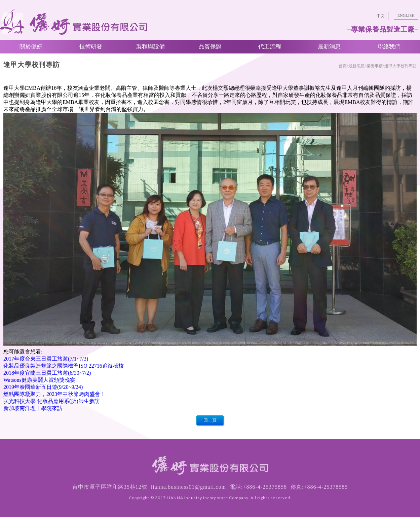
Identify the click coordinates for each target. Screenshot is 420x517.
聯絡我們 (389, 47)
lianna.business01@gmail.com (188, 487)
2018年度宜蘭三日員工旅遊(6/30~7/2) (47, 373)
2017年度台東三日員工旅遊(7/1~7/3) (46, 359)
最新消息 (329, 47)
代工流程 (270, 47)
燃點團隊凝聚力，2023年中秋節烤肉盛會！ (54, 394)
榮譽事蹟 (375, 66)
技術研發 (91, 47)
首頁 (343, 66)
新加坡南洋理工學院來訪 (33, 408)
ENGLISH (406, 15)
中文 (381, 16)
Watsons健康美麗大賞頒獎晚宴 (39, 380)
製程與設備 (150, 47)
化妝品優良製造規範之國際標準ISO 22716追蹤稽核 (64, 366)
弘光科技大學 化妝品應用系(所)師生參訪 (52, 401)
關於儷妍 (31, 47)
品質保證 (210, 47)
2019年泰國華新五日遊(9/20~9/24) (43, 387)
